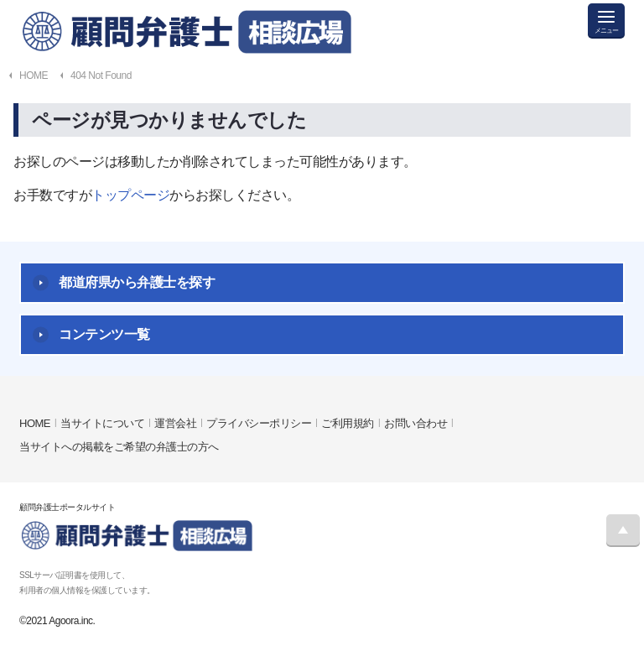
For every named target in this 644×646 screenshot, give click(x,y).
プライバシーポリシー (259, 423)
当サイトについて (102, 423)
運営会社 (175, 423)
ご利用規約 (348, 423)
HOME (35, 423)
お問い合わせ (415, 423)
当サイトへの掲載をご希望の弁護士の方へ (119, 447)
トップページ (130, 195)
